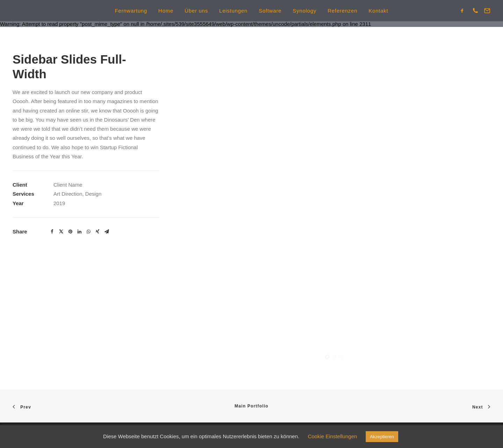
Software (270, 11)
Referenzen (342, 11)
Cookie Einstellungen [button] (332, 436)
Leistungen (234, 11)
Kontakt (378, 11)
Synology (305, 11)
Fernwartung (131, 11)
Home (166, 11)
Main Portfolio (252, 406)
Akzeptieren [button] (382, 437)
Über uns (196, 11)
